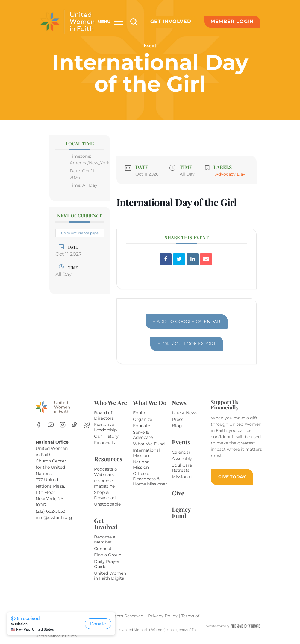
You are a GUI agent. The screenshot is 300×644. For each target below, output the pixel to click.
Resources (108, 459)
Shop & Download (105, 495)
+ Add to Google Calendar (187, 321)
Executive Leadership (105, 427)
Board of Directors (104, 415)
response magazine (104, 483)
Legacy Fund (181, 512)
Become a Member (105, 540)
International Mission (146, 453)
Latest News (185, 413)
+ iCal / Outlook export (187, 344)
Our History (106, 436)
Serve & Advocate (143, 435)
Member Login (232, 21)
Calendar (181, 452)
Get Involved (171, 21)
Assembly (182, 459)
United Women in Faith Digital (110, 576)
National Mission (142, 465)
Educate (141, 426)
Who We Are (110, 402)
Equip (139, 413)
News (179, 402)
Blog (177, 426)
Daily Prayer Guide (107, 564)
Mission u (182, 477)
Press (178, 419)
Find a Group (108, 555)
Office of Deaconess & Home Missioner (150, 479)
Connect (103, 549)
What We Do (150, 402)
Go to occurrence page (80, 233)
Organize (143, 419)
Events (181, 442)
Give (178, 493)
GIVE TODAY (232, 477)
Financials (104, 443)
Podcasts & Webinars (106, 472)
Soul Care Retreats (182, 468)
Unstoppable (107, 504)
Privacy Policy (163, 616)
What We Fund (149, 444)
